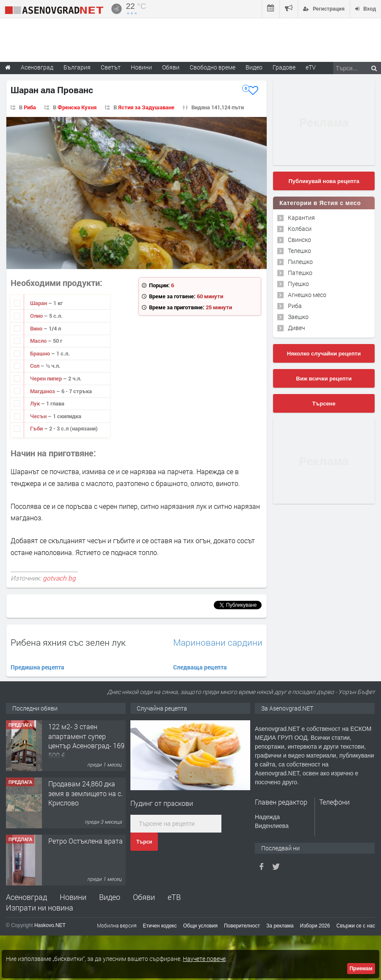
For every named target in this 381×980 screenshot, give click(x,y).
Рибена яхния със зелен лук (68, 642)
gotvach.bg (59, 578)
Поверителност (242, 926)
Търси (144, 842)
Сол (35, 366)
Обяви (144, 897)
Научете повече (204, 959)
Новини (141, 67)
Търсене (324, 404)
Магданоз (43, 391)
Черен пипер (47, 378)
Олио (37, 316)
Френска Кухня (77, 107)
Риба (30, 107)
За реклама (280, 926)
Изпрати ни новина (40, 908)
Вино (37, 328)
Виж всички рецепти (324, 379)
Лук (36, 403)
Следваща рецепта (200, 667)
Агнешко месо (307, 295)
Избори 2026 (315, 926)
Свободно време (213, 67)
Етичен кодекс (160, 926)
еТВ (174, 897)
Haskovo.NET (50, 925)
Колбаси (300, 229)
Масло (39, 341)
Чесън (39, 416)
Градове (284, 67)
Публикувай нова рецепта (324, 181)
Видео (110, 897)
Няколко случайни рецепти (324, 354)
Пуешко (298, 284)
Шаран (39, 303)
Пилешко (300, 262)
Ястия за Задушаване (146, 107)
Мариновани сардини (218, 643)
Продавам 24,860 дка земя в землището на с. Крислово (86, 793)
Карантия (301, 218)
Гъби (37, 428)
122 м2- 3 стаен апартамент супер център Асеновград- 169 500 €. (86, 741)
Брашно (41, 353)
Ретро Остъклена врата (86, 841)
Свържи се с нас (356, 926)
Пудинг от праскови (162, 803)
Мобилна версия (117, 925)
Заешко (298, 317)
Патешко (300, 273)
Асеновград (26, 897)
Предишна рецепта (37, 667)
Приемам (361, 969)
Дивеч (296, 328)
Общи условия (200, 926)
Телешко (300, 251)
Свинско (300, 240)
